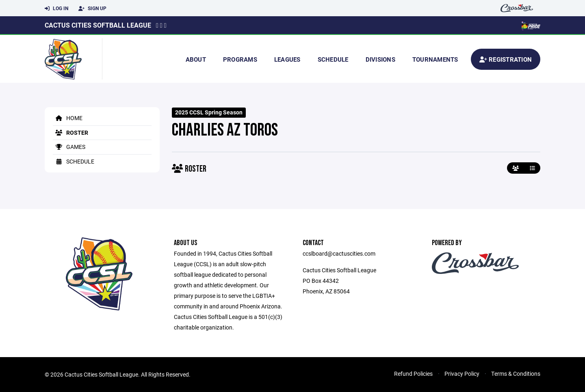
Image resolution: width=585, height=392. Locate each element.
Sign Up (92, 9)
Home (68, 118)
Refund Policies (413, 374)
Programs (240, 59)
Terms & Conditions (516, 374)
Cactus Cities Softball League (98, 25)
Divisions (380, 59)
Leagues (287, 59)
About (196, 59)
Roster (70, 132)
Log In (56, 9)
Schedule (333, 59)
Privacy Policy (462, 374)
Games (69, 147)
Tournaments (435, 59)
